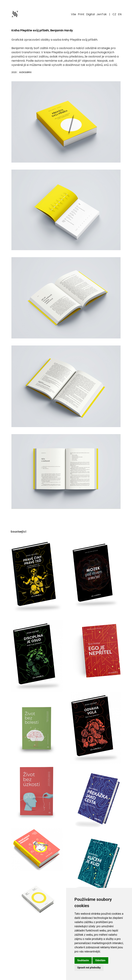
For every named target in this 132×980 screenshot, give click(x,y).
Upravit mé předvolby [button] (89, 968)
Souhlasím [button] (83, 960)
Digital (90, 14)
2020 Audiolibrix (21, 72)
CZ (114, 14)
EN (120, 14)
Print (81, 14)
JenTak (102, 14)
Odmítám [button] (100, 960)
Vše (74, 14)
